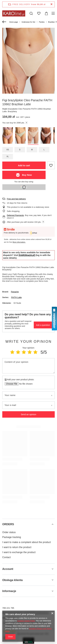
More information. (19, 242)
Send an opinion (28, 414)
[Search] (31, 13)
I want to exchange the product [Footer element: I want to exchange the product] (19, 552)
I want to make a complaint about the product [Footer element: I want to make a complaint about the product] (27, 542)
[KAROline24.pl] (27, 255)
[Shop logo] (14, 13)
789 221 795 (8, 608)
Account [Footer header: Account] (8, 569)
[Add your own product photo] (25, 384)
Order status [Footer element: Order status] (9, 532)
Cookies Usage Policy (26, 621)
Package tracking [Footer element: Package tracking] (12, 537)
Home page (14, 22)
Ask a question (43, 325)
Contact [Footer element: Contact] (6, 557)
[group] (28, 68)
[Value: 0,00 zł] (46, 13)
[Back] (5, 22)
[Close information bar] (51, 4)
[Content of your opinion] (28, 366)
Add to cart (24, 165)
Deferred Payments (15, 215)
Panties (42, 22)
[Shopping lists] (39, 13)
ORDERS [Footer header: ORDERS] (8, 524)
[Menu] (54, 13)
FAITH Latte (16, 297)
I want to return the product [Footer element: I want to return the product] (17, 547)
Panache (15, 292)
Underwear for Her (28, 22)
